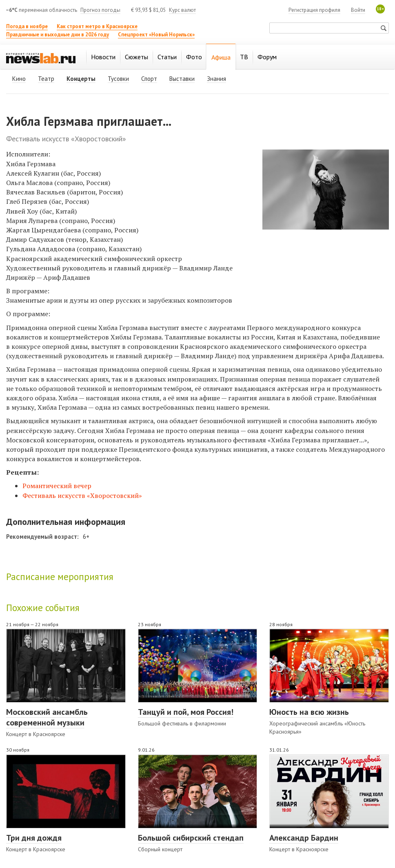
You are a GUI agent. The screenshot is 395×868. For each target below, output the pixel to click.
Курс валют (182, 10)
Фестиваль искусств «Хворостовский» (82, 495)
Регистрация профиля (314, 10)
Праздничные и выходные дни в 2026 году (58, 35)
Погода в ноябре (27, 26)
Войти (358, 10)
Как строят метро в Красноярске (97, 26)
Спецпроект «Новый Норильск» (156, 35)
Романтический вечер (57, 486)
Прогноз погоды (100, 10)
